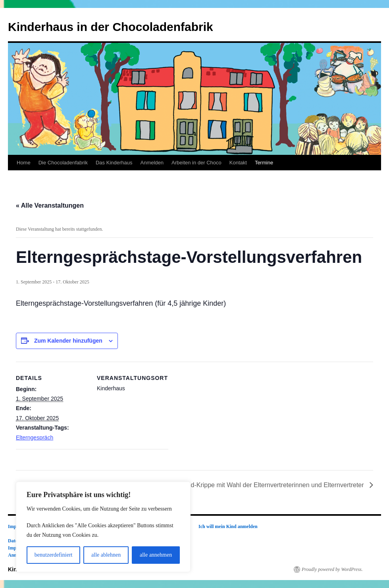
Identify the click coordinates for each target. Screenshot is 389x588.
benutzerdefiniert (54, 555)
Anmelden (152, 163)
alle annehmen (156, 555)
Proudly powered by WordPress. (332, 569)
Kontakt (238, 163)
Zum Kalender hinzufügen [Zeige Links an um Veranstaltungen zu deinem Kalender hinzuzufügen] (68, 341)
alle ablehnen (106, 555)
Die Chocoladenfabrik (63, 163)
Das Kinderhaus (114, 163)
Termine (264, 163)
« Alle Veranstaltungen (50, 205)
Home (24, 163)
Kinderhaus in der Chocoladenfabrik (111, 27)
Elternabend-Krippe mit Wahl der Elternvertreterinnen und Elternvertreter (263, 485)
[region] (103, 527)
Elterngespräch (35, 438)
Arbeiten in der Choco (196, 163)
